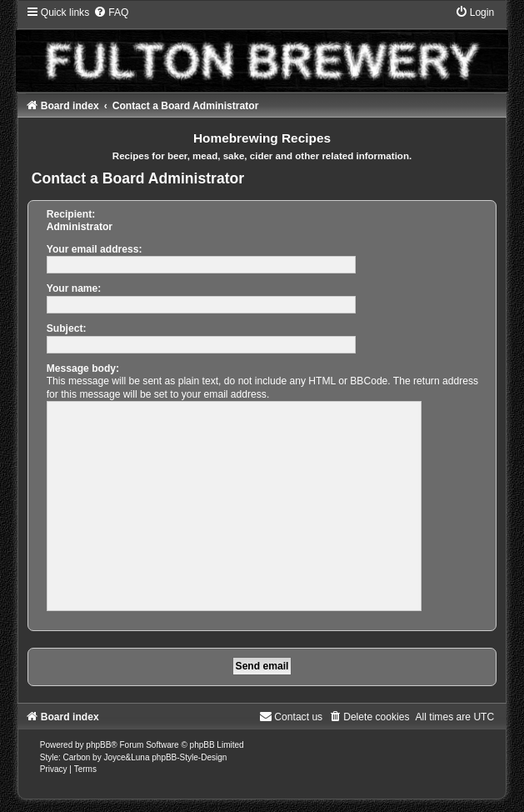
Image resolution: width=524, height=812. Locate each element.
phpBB (98, 745)
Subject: (67, 328)
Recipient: (71, 214)
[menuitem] (111, 13)
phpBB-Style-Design (189, 757)
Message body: (83, 368)
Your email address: (95, 249)
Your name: (74, 288)
